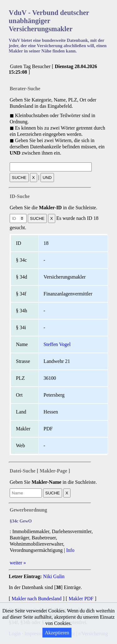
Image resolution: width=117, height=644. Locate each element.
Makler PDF (81, 599)
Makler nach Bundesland (37, 599)
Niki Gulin (54, 576)
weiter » (18, 563)
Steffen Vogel (57, 344)
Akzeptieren (57, 633)
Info (70, 550)
